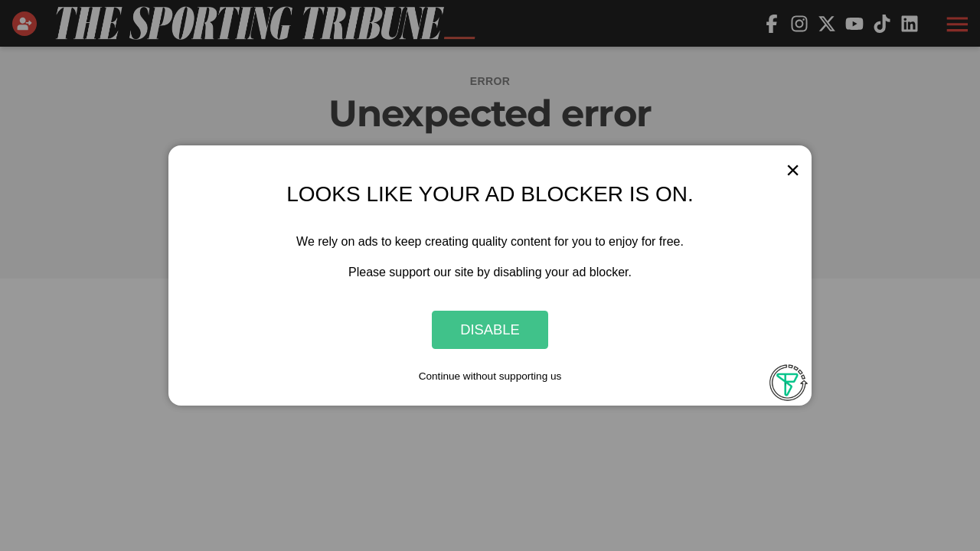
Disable (490, 329)
